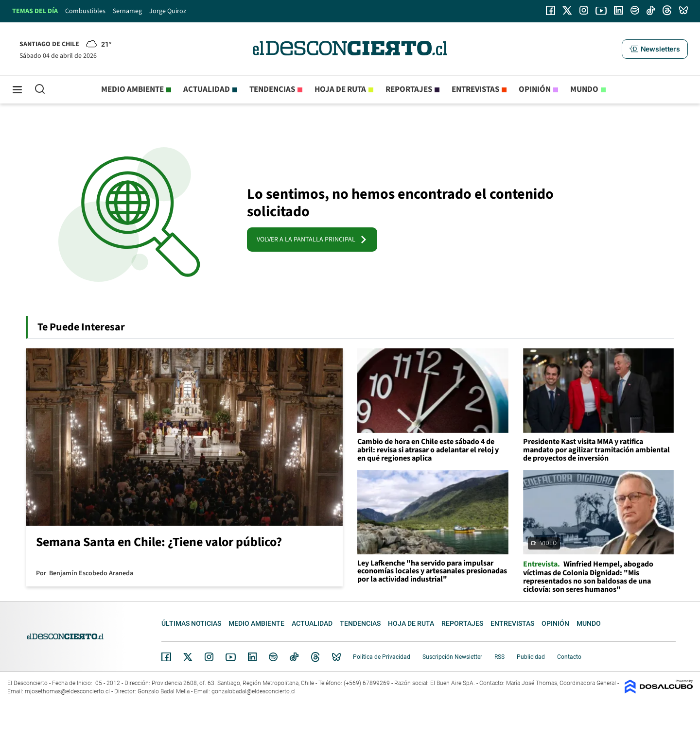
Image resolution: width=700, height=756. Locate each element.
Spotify (273, 657)
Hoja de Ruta (340, 89)
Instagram (209, 657)
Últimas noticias (191, 623)
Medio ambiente (132, 89)
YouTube (230, 657)
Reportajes (409, 89)
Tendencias (272, 89)
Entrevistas (475, 89)
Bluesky (336, 657)
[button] (655, 49)
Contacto (569, 657)
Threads (315, 657)
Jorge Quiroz (168, 11)
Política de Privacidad (382, 657)
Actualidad (207, 89)
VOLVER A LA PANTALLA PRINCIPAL (312, 240)
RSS (499, 657)
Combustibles (85, 11)
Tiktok (294, 657)
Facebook (166, 657)
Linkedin (252, 657)
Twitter (188, 657)
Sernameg (127, 11)
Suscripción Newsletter (452, 657)
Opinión (535, 89)
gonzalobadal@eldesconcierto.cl (254, 691)
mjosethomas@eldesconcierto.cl (67, 691)
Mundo (584, 89)
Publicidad (531, 657)
